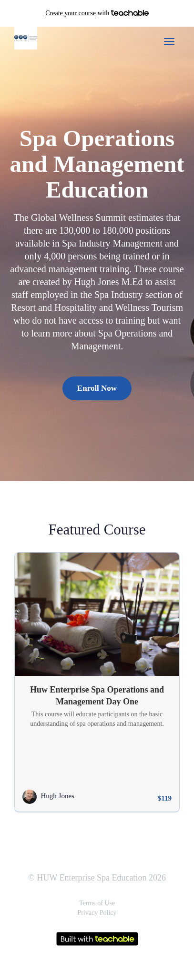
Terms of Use (97, 903)
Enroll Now (97, 388)
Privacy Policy (97, 913)
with (97, 13)
